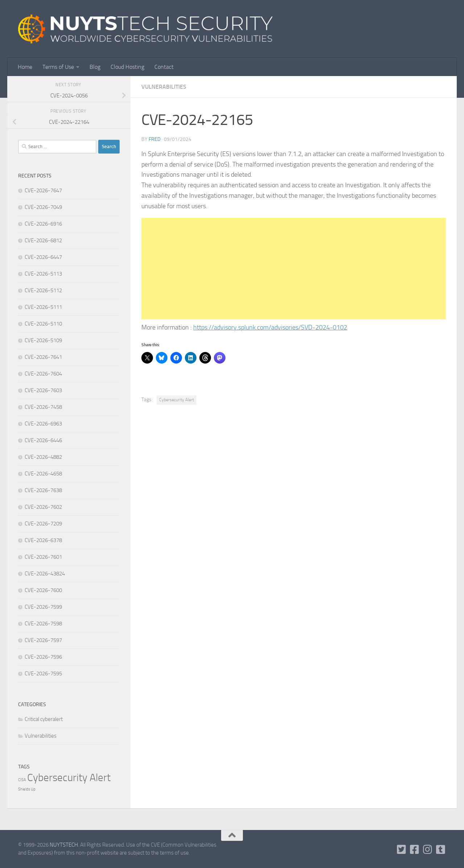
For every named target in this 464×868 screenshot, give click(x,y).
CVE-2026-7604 (43, 374)
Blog (95, 67)
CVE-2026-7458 (43, 407)
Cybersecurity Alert (177, 400)
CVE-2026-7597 (43, 640)
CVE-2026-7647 (43, 190)
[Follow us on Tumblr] (441, 850)
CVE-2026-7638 (43, 490)
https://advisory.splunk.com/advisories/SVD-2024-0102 (270, 327)
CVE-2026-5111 (43, 307)
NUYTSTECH (64, 845)
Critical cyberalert (44, 719)
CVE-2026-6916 (43, 224)
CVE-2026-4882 (43, 457)
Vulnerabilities (164, 87)
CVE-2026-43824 (45, 574)
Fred (155, 139)
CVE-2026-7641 (43, 357)
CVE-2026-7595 (43, 674)
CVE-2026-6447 (43, 257)
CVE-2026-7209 (43, 524)
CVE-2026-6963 (43, 424)
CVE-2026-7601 (43, 557)
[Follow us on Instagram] (428, 850)
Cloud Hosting (127, 67)
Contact (164, 67)
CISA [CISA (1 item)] (22, 780)
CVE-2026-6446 (43, 440)
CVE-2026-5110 (43, 324)
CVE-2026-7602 (43, 507)
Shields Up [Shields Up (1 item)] (27, 789)
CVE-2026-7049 (43, 207)
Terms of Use (58, 67)
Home (25, 67)
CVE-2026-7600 (43, 590)
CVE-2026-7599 (43, 607)
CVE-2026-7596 (43, 657)
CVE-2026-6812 (43, 240)
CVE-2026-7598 (43, 624)
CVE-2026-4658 (43, 474)
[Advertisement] (294, 269)
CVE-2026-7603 (43, 390)
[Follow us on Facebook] (415, 850)
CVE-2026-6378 (43, 540)
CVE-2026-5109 (43, 340)
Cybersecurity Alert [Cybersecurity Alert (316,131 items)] (69, 778)
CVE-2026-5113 (43, 274)
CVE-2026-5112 (43, 290)
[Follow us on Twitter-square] (402, 850)
